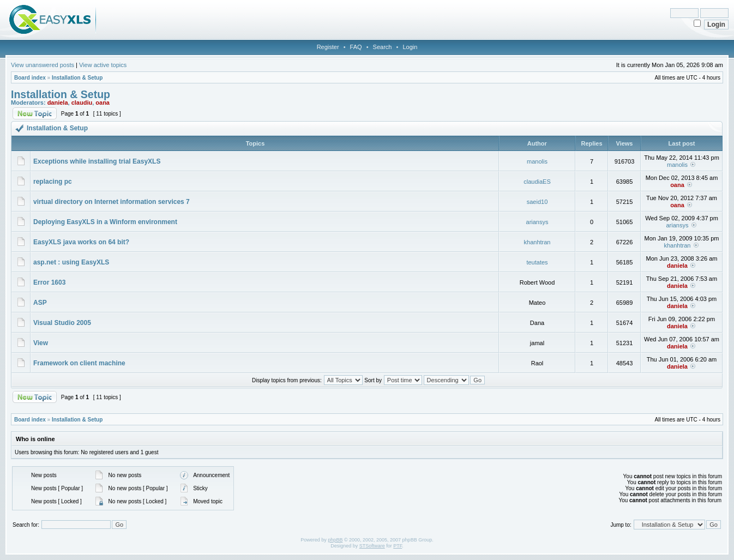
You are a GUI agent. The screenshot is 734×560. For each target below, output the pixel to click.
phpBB (335, 540)
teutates (537, 262)
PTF (398, 546)
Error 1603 (49, 282)
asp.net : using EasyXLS (71, 262)
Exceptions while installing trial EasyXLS (97, 161)
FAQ (356, 47)
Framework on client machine (79, 363)
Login (410, 47)
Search (383, 47)
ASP (40, 303)
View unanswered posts (43, 65)
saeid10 (537, 202)
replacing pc (53, 182)
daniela (58, 103)
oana (103, 103)
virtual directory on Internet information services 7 (112, 202)
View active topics (103, 65)
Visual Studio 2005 (62, 323)
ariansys (537, 222)
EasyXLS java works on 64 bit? (81, 242)
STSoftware (372, 546)
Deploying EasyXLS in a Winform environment (105, 222)
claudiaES (537, 182)
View (41, 343)
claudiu (82, 103)
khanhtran (537, 242)
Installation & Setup (77, 78)
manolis (537, 161)
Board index (30, 78)
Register (328, 47)
